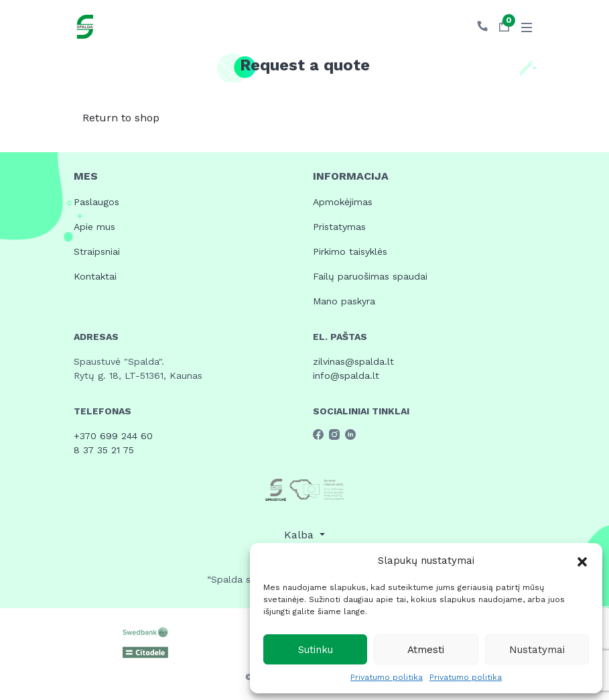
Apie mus (94, 227)
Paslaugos (96, 202)
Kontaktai (95, 276)
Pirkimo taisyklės (350, 251)
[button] (582, 561)
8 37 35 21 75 (104, 450)
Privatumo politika (387, 677)
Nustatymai (537, 650)
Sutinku (316, 650)
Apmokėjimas (343, 202)
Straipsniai (97, 251)
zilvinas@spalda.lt (353, 361)
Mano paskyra (344, 301)
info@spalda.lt (346, 375)
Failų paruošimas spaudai (370, 276)
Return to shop (121, 118)
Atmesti (426, 650)
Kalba (300, 535)
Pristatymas (339, 227)
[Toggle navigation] (527, 27)
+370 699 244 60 (113, 436)
